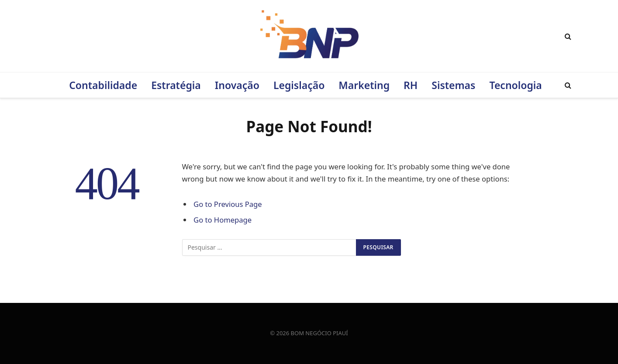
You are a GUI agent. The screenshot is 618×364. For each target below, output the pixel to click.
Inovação (237, 85)
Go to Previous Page (228, 204)
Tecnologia (515, 85)
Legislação (299, 85)
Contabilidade (103, 85)
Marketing (364, 85)
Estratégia (176, 85)
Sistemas (453, 85)
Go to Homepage (223, 220)
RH (411, 85)
